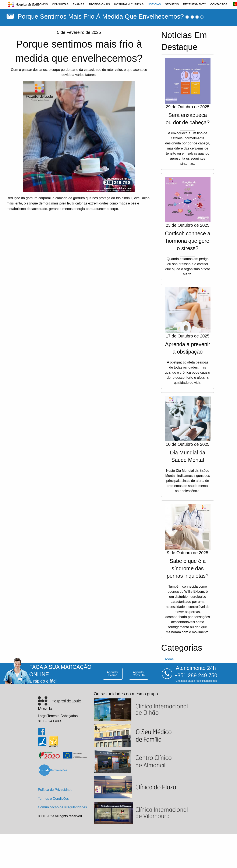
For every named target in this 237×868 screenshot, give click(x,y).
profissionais (99, 4)
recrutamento (194, 4)
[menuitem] (38, 4)
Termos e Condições (53, 799)
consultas (60, 4)
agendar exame (113, 674)
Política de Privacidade (55, 790)
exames (78, 4)
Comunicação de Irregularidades (62, 807)
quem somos (38, 4)
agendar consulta (139, 674)
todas (169, 659)
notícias (154, 4)
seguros (172, 4)
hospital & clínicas (129, 4)
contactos (219, 4)
